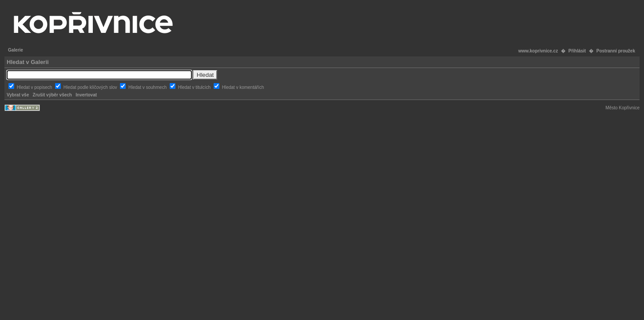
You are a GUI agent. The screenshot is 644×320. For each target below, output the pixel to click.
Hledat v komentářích (243, 87)
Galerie (16, 50)
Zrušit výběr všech (52, 95)
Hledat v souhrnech (148, 87)
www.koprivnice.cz (538, 51)
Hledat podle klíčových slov (91, 87)
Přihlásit (577, 51)
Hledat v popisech (35, 87)
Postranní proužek (616, 51)
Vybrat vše (18, 95)
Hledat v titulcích (195, 87)
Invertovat (86, 95)
